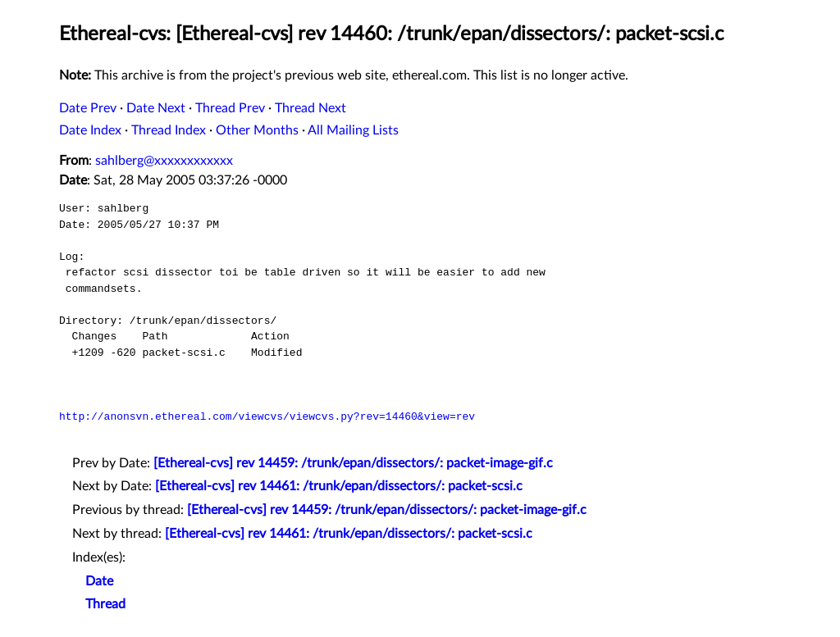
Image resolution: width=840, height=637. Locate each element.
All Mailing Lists (353, 130)
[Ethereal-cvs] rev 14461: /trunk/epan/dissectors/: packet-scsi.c (339, 486)
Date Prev (88, 108)
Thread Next (310, 108)
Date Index (90, 130)
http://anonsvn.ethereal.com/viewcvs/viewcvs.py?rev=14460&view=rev (267, 416)
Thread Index (169, 130)
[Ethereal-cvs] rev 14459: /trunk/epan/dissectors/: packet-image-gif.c (353, 463)
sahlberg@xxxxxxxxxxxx (164, 161)
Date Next (156, 108)
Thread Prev (230, 108)
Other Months (257, 130)
